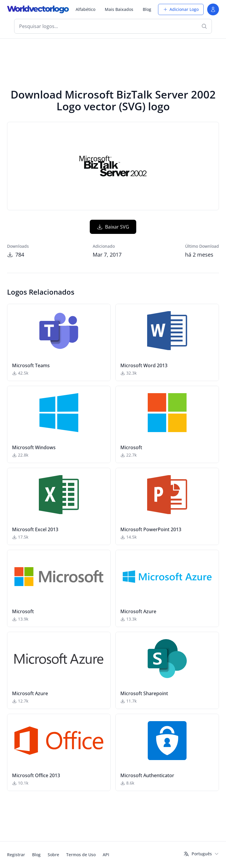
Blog (147, 9)
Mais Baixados (119, 9)
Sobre (53, 855)
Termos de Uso (81, 855)
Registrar (16, 855)
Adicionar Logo (181, 9)
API (106, 855)
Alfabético (85, 9)
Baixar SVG (113, 227)
